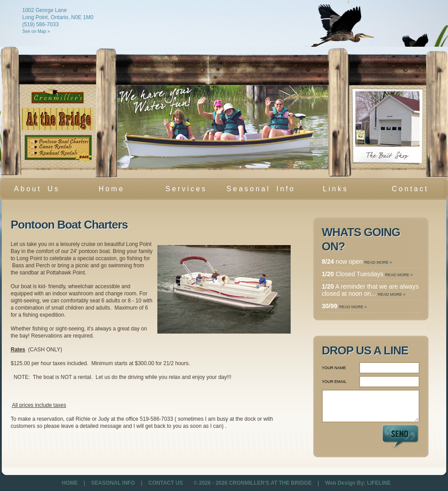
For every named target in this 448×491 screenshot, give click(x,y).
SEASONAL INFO (114, 483)
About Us (37, 189)
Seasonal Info (261, 189)
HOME (70, 483)
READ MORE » (378, 262)
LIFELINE (379, 483)
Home (112, 189)
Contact (410, 189)
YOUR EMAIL (334, 382)
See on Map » (36, 31)
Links (335, 189)
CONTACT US (166, 483)
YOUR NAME (334, 368)
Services (184, 191)
